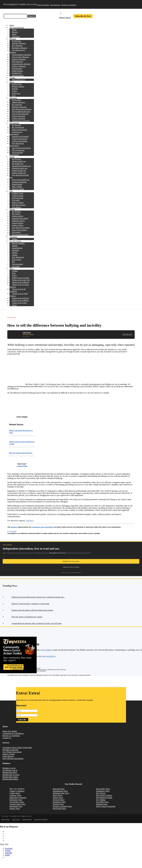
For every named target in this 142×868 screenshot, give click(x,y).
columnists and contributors (43, 527)
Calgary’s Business (17, 791)
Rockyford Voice (59, 809)
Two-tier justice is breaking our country (27, 617)
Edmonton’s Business (18, 798)
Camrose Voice (15, 795)
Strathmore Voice (103, 791)
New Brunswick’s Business (17, 51)
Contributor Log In (10, 770)
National (12, 317)
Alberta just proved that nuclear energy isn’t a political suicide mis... (38, 597)
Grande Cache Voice (18, 804)
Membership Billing (10, 779)
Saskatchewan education (21, 121)
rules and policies (49, 656)
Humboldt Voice (16, 806)
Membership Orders (10, 777)
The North (16, 266)
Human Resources (19, 80)
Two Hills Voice (102, 802)
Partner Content (9, 754)
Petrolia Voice (58, 804)
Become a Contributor (69, 5)
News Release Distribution (13, 758)
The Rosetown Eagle (104, 798)
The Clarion (101, 793)
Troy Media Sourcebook (12, 752)
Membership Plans (10, 772)
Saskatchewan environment (16, 133)
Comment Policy (27, 819)
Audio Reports (8, 756)
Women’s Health (18, 189)
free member (47, 650)
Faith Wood (27, 333)
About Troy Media (43, 5)
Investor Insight (18, 75)
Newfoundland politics (20, 235)
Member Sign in (65, 18)
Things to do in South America (19, 295)
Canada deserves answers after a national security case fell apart (37, 623)
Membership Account (11, 775)
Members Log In (9, 768)
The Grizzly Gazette (104, 795)
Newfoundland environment (16, 154)
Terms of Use (16, 819)
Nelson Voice (58, 798)
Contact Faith (22, 466)
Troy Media (13, 531)
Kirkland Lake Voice (61, 793)
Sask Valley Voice (103, 789)
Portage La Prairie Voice (62, 806)
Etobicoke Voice (16, 800)
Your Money (17, 207)
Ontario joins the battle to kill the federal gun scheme (32, 610)
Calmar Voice (15, 793)
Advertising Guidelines (41, 819)
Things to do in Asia (19, 303)
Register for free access (71, 561)
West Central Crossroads (106, 806)
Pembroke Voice (59, 802)
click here (30, 521)
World (14, 305)
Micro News (58, 795)
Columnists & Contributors (13, 733)
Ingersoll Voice (59, 789)
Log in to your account (71, 567)
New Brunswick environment (17, 145)
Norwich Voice (59, 800)
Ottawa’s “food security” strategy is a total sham (30, 604)
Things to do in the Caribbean (18, 290)
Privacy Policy (5, 819)
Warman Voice (102, 804)
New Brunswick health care (19, 176)
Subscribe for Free (83, 16)
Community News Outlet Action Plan (17, 748)
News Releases (55, 5)
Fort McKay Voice (17, 802)
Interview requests (28, 334)
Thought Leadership (10, 750)
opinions (14, 527)
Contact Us (7, 738)
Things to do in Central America (19, 286)
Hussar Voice (15, 809)
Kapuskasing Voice (60, 791)
